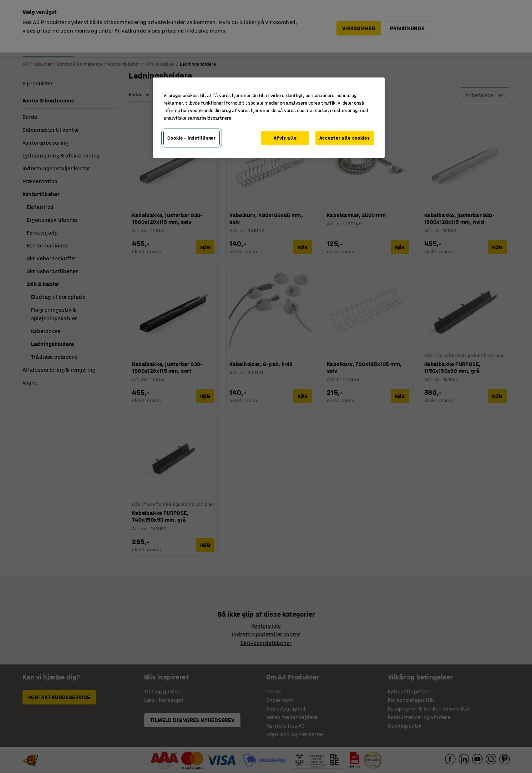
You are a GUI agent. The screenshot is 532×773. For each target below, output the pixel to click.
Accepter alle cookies (345, 138)
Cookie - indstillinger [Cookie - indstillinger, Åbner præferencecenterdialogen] (192, 138)
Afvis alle (285, 138)
